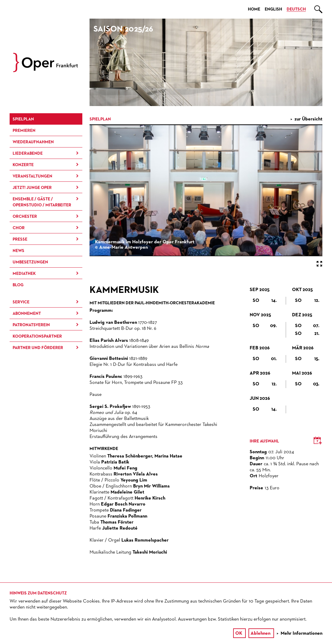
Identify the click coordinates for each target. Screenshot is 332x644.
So (265, 301)
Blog (18, 285)
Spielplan (23, 119)
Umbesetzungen (30, 262)
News (18, 251)
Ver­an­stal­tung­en (32, 176)
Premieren (24, 131)
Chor (19, 228)
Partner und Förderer (38, 348)
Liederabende (28, 153)
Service (21, 302)
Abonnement (27, 314)
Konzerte (23, 165)
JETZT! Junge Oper (32, 188)
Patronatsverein (31, 325)
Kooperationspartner (37, 336)
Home (254, 9)
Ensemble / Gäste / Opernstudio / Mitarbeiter (42, 202)
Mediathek (24, 274)
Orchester (25, 217)
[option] (206, 62)
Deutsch (296, 9)
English (273, 9)
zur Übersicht (308, 119)
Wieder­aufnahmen (33, 142)
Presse (20, 239)
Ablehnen (260, 633)
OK (239, 633)
